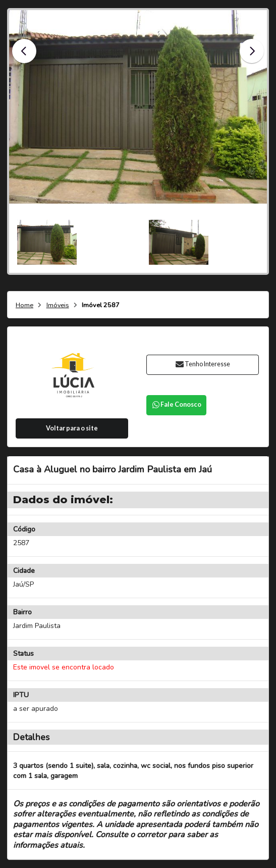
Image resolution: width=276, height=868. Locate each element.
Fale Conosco (176, 404)
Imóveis (58, 305)
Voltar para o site (72, 428)
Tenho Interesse (203, 364)
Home (24, 305)
